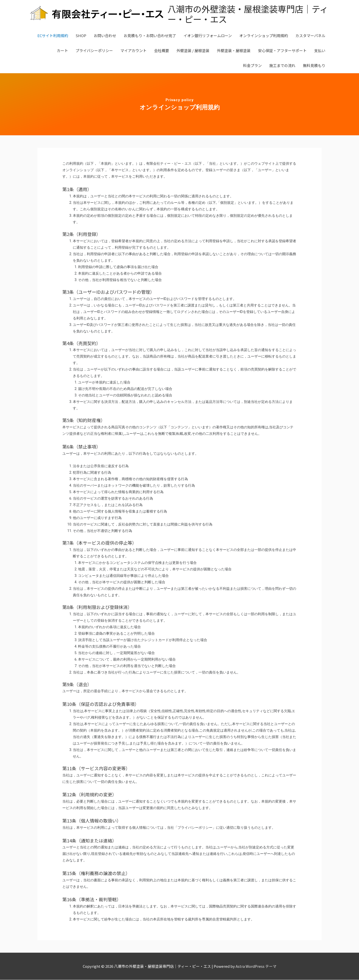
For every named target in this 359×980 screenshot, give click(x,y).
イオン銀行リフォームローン (208, 36)
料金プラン (252, 66)
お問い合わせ (105, 36)
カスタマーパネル (310, 36)
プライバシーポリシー (94, 51)
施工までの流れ (282, 66)
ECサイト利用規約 (53, 36)
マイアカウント (134, 51)
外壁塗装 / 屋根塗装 (193, 51)
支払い (320, 51)
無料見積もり (314, 66)
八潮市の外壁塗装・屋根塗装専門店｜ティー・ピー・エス (244, 14)
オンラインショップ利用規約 (264, 36)
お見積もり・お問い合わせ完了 (150, 36)
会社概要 (162, 51)
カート (62, 51)
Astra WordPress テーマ (256, 966)
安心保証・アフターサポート (282, 51)
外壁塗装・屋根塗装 (234, 51)
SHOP (81, 36)
